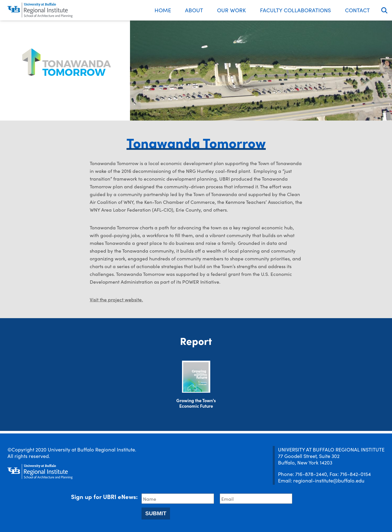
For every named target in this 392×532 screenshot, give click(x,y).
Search (384, 10)
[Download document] (196, 377)
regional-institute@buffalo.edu (329, 480)
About (194, 10)
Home (163, 10)
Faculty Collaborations (295, 10)
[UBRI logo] (40, 10)
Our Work (231, 10)
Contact (357, 10)
